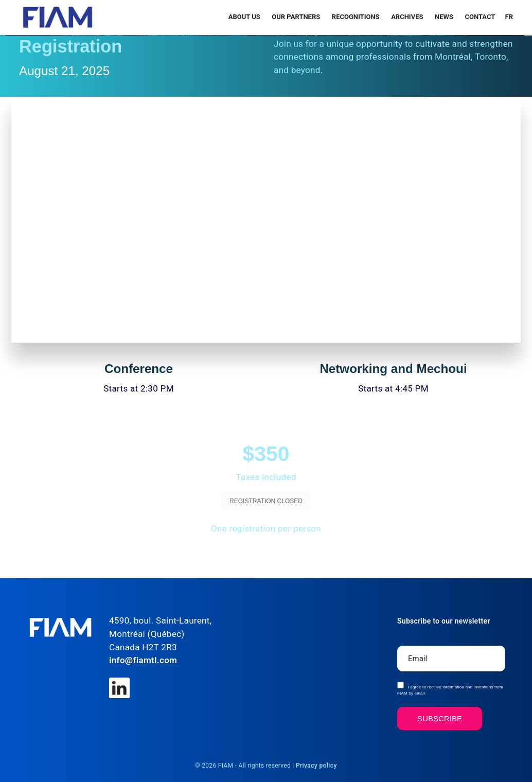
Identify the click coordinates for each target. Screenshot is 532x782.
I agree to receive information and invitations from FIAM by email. (450, 689)
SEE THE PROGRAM (202, 555)
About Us (245, 17)
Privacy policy (316, 766)
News (445, 17)
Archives (408, 17)
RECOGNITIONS (357, 17)
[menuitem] (508, 17)
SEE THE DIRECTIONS (330, 555)
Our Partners (297, 17)
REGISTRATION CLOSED (266, 501)
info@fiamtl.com (143, 660)
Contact (480, 17)
